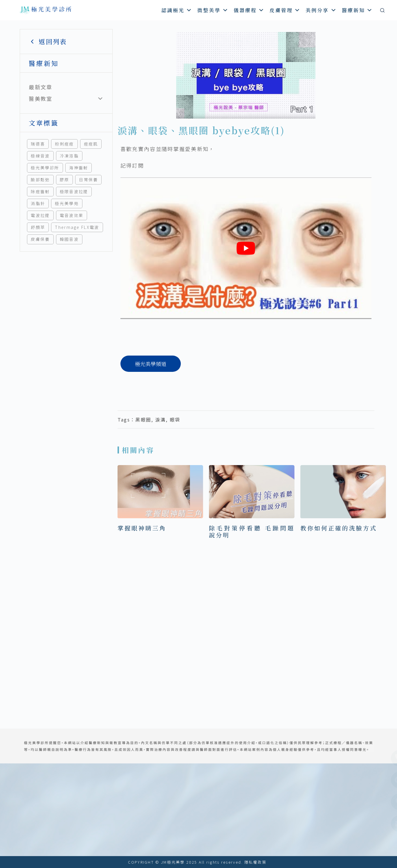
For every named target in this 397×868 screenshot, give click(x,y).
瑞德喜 (38, 144)
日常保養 (88, 180)
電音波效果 (72, 215)
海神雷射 (79, 168)
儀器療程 (249, 10)
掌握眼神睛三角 (142, 528)
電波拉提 (40, 215)
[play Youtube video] (246, 248)
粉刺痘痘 (64, 144)
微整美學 (213, 10)
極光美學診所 (45, 168)
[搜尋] (382, 10)
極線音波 (40, 156)
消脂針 (38, 203)
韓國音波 (69, 239)
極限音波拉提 (74, 191)
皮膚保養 (40, 239)
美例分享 (321, 10)
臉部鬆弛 (40, 180)
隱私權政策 (256, 862)
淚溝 (161, 419)
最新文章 (40, 87)
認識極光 (177, 10)
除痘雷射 (40, 191)
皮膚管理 (285, 10)
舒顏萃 (38, 227)
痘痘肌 (91, 144)
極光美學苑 (67, 203)
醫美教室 (40, 98)
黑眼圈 (143, 419)
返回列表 (48, 41)
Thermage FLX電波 (77, 227)
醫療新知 (357, 10)
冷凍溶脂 (69, 156)
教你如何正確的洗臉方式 (339, 528)
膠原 (65, 180)
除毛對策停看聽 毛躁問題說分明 (252, 531)
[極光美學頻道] (151, 364)
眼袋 (175, 419)
